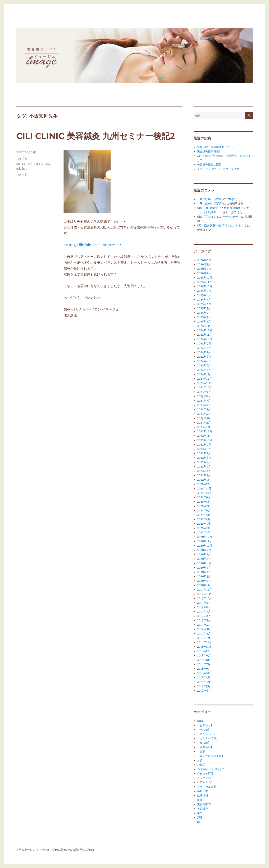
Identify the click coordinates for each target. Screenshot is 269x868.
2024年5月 (204, 361)
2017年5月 (204, 686)
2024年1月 (204, 374)
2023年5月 (204, 409)
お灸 (200, 760)
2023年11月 (204, 383)
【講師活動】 (205, 747)
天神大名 (38, 164)
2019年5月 (204, 620)
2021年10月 (204, 493)
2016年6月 (204, 691)
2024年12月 (205, 330)
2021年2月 (204, 528)
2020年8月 (204, 554)
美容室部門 (204, 804)
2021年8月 (204, 502)
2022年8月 (204, 449)
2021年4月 (204, 519)
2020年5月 (204, 568)
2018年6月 (204, 669)
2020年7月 (204, 559)
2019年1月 (204, 638)
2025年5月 (204, 308)
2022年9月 (204, 445)
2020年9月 (204, 550)
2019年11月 (204, 594)
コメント (22, 174)
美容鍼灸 (203, 809)
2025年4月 (204, 313)
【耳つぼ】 (204, 743)
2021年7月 (204, 506)
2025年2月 (204, 322)
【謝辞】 (203, 752)
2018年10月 (204, 651)
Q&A (200, 721)
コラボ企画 (204, 778)
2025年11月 (204, 282)
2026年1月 (204, 273)
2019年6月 (204, 616)
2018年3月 (204, 682)
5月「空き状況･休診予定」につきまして (222, 225)
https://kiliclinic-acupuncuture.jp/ (92, 245)
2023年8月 (204, 396)
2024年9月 (204, 343)
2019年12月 (205, 590)
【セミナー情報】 (208, 738)
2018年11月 (204, 647)
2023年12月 (205, 379)
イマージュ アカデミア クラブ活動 (218, 169)
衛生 (200, 813)
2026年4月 (204, 260)
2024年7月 (204, 352)
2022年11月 (204, 436)
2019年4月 (204, 625)
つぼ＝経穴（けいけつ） (212, 769)
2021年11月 (204, 489)
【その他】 (23, 158)
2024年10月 (205, 339)
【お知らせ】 (205, 725)
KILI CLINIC (24, 164)
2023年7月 (204, 401)
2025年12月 (205, 278)
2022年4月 (204, 467)
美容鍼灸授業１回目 (209, 165)
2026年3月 (204, 264)
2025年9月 (204, 291)
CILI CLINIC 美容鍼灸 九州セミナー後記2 (96, 136)
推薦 (200, 800)
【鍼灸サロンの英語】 (211, 756)
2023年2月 (204, 423)
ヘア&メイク (205, 782)
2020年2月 (204, 581)
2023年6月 (204, 405)
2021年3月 (204, 524)
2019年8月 (204, 607)
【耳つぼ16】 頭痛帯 (210, 199)
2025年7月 (204, 300)
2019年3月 (204, 629)
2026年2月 (204, 269)
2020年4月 (204, 572)
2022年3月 (204, 471)
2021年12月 (204, 484)
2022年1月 (204, 480)
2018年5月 (204, 673)
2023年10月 (205, 387)
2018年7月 (204, 664)
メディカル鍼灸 (207, 787)
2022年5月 (204, 462)
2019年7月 (204, 612)
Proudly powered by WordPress (74, 850)
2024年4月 (204, 365)
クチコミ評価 (205, 774)
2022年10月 (205, 440)
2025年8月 (204, 295)
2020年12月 (205, 537)
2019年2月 (204, 634)
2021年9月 (204, 497)
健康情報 (203, 795)
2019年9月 (204, 603)
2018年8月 (204, 660)
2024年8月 (204, 348)
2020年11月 (204, 541)
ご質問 (201, 765)
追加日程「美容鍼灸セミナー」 (216, 147)
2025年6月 (204, 304)
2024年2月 (204, 370)
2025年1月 (204, 326)
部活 (200, 817)
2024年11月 (204, 335)
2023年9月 (204, 392)
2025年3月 (204, 317)
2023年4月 (204, 414)
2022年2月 (204, 475)
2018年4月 (204, 677)
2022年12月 (205, 431)
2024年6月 (204, 357)
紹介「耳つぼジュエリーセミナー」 (219, 217)
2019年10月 (205, 598)
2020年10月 (205, 546)
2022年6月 (204, 458)
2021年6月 (204, 510)
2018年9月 (204, 655)
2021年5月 (204, 515)
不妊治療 (203, 791)
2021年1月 (204, 532)
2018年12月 (204, 642)
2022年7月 (204, 453)
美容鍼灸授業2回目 (209, 151)
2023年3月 (204, 418)
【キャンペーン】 (208, 734)
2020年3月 (204, 576)
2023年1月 (204, 427)
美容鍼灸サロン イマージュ (33, 850)
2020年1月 (204, 585)
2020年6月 (204, 563)
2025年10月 (205, 286)
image (231, 199)
